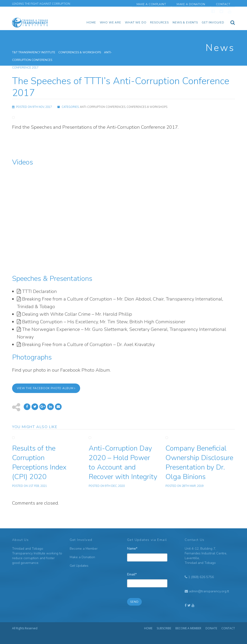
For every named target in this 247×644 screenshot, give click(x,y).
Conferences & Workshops (147, 107)
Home (91, 23)
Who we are (110, 23)
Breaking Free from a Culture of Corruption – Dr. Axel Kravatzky (88, 345)
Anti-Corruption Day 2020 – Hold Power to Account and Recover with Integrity (123, 463)
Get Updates (79, 566)
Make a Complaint (151, 4)
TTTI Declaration (39, 291)
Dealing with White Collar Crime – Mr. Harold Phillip (77, 314)
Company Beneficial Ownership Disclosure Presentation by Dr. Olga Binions (199, 463)
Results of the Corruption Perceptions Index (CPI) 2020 (39, 463)
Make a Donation (191, 4)
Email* (147, 578)
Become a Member (84, 549)
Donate (211, 628)
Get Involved (213, 23)
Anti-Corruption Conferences (103, 107)
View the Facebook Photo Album (46, 388)
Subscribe (164, 628)
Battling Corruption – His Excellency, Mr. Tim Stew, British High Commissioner (104, 322)
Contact (223, 4)
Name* (147, 552)
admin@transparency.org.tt (209, 591)
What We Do (136, 23)
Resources (159, 23)
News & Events (185, 23)
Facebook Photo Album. (85, 370)
